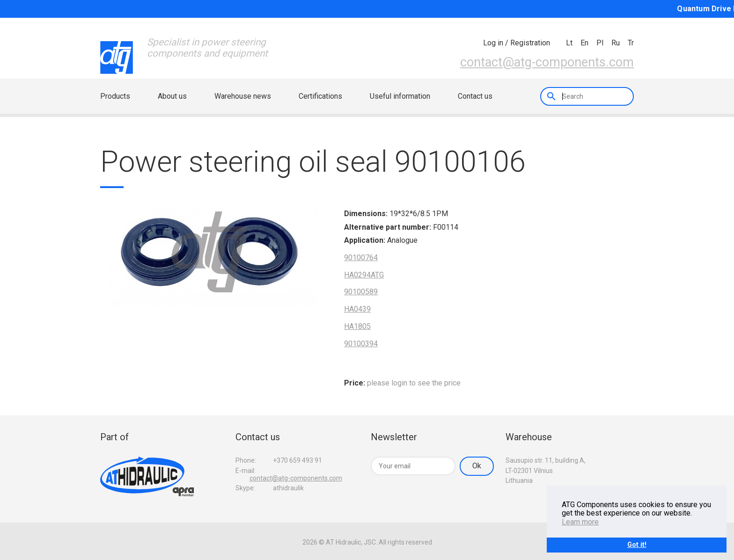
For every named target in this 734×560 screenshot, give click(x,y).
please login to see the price (414, 383)
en (584, 43)
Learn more (580, 522)
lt (569, 43)
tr (631, 43)
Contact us (475, 96)
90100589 (361, 292)
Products (115, 96)
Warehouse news (243, 96)
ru (616, 43)
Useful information (400, 96)
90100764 (361, 258)
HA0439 (357, 309)
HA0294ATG (364, 275)
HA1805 (357, 326)
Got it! (637, 545)
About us (172, 96)
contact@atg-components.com (547, 62)
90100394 (361, 344)
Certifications (320, 96)
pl (600, 43)
